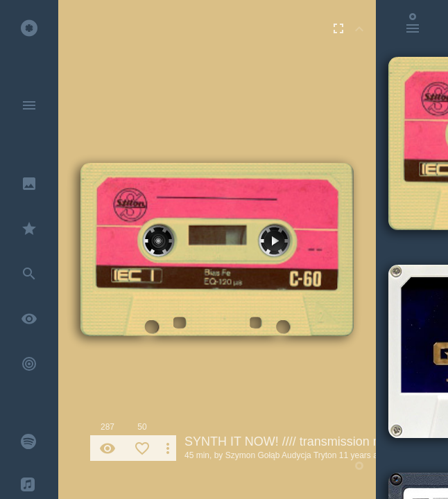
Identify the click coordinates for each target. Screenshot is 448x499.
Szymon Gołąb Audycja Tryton (281, 455)
